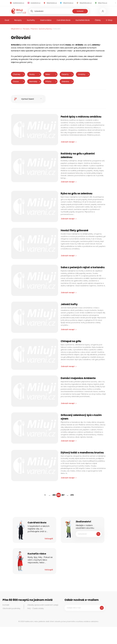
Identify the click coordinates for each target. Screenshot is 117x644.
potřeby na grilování (20, 59)
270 (72, 495)
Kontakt (6, 605)
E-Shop (109, 20)
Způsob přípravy (45, 29)
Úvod (7, 20)
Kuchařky (31, 20)
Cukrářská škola (63, 20)
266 (59, 495)
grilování (27, 56)
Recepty (18, 20)
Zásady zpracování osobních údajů (43, 605)
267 (63, 495)
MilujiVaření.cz (16, 29)
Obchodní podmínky (12, 608)
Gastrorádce (46, 20)
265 (54, 495)
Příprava (34, 29)
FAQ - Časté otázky (36, 608)
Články (98, 20)
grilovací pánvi (40, 51)
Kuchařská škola (83, 20)
